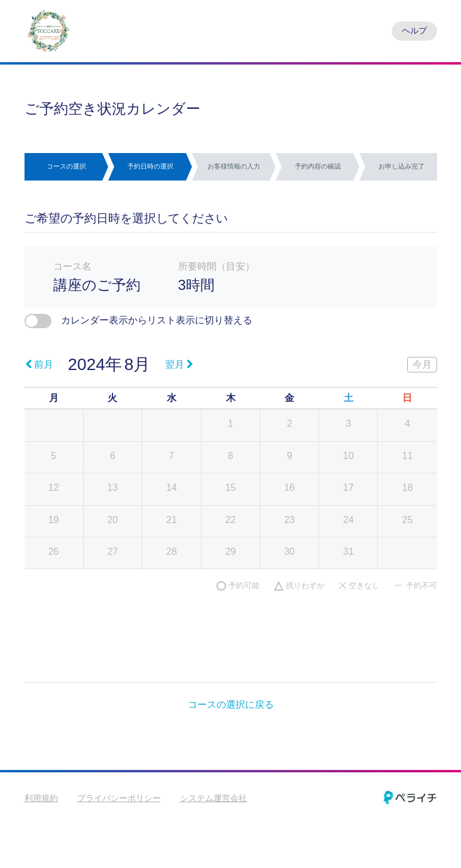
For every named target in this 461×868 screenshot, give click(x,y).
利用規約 (41, 798)
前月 (39, 364)
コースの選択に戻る (231, 705)
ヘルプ (414, 30)
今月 (422, 364)
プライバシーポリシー (119, 798)
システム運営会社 (213, 798)
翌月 (179, 364)
